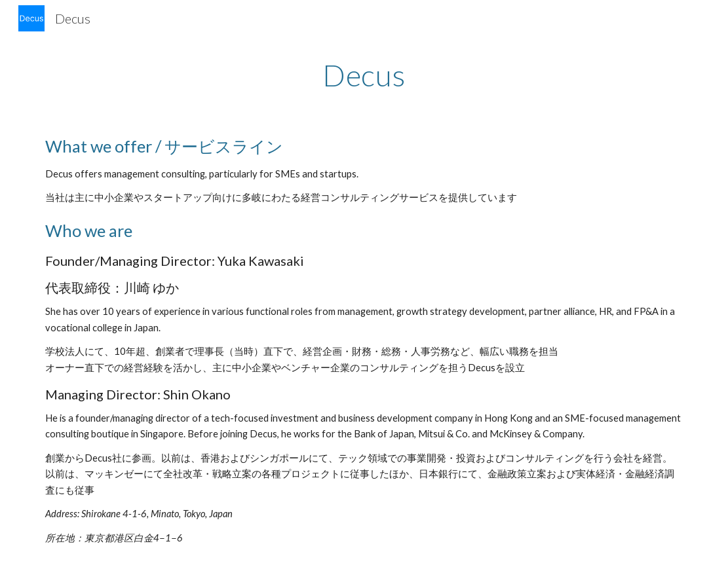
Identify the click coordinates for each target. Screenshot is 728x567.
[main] (364, 75)
